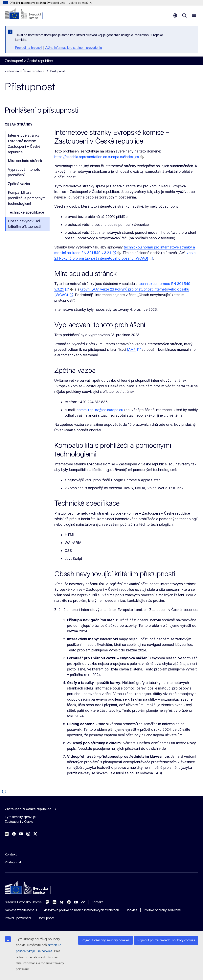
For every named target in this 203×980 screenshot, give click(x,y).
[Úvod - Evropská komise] (29, 14)
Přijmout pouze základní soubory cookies (166, 940)
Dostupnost (46, 918)
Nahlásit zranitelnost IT (21, 910)
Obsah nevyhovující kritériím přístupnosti (24, 224)
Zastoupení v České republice (25, 71)
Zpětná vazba (19, 184)
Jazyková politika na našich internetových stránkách (82, 910)
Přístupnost (13, 862)
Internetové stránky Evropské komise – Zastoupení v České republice (24, 144)
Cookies (131, 910)
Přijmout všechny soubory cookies (105, 940)
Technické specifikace (26, 212)
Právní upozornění (18, 918)
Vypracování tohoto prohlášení (24, 172)
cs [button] (175, 15)
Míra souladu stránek (25, 161)
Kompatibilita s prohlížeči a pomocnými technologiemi (27, 198)
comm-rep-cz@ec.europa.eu (100, 410)
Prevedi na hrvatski (29, 48)
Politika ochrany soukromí (162, 910)
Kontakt (97, 902)
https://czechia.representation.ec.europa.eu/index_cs (97, 157)
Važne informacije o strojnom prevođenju (73, 48)
